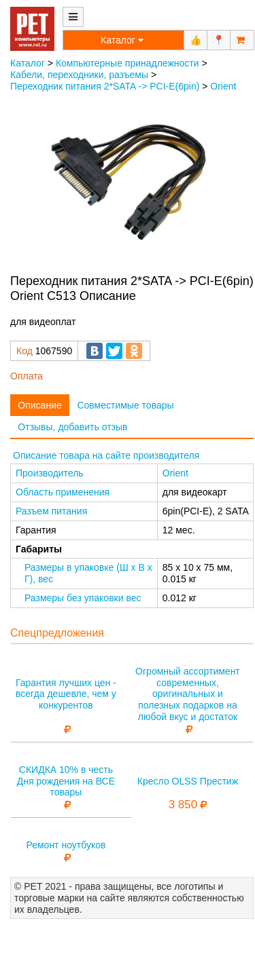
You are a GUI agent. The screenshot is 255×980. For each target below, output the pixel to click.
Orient (223, 86)
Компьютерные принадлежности (128, 63)
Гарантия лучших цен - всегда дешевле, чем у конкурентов (66, 694)
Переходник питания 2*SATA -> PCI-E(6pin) (105, 86)
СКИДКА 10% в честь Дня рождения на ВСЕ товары (66, 781)
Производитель (50, 473)
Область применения (63, 492)
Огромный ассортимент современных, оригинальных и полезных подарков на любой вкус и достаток (188, 694)
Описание (39, 405)
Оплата (27, 376)
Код (24, 351)
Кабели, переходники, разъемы (79, 75)
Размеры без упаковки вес (83, 598)
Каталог (28, 63)
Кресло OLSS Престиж (188, 781)
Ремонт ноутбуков (66, 845)
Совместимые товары (125, 405)
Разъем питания (51, 511)
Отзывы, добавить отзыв (72, 427)
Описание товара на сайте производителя (106, 455)
